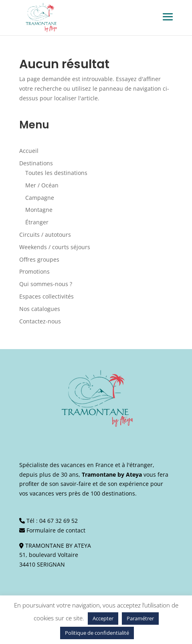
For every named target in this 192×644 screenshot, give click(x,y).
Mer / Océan (42, 185)
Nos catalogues (40, 309)
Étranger (37, 222)
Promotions (34, 271)
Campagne (40, 198)
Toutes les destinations (56, 173)
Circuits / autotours (45, 235)
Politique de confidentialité (97, 633)
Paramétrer (140, 618)
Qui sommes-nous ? (46, 284)
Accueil (29, 151)
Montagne (39, 210)
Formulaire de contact (56, 530)
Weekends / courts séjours (55, 247)
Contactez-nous (40, 321)
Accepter (103, 618)
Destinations (36, 163)
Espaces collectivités (46, 296)
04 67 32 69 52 (59, 521)
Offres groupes (39, 259)
